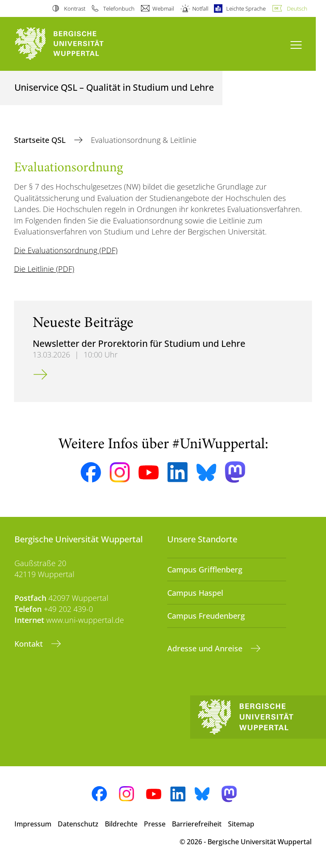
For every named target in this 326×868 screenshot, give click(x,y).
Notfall (200, 8)
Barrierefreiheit (197, 824)
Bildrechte (121, 824)
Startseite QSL (41, 140)
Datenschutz (78, 824)
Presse (155, 824)
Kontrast (75, 8)
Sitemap (241, 824)
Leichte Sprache (246, 8)
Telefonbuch (119, 8)
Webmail (163, 8)
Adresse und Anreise (206, 648)
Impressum (33, 824)
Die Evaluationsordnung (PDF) (66, 250)
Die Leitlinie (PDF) (44, 269)
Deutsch (297, 8)
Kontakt (30, 644)
